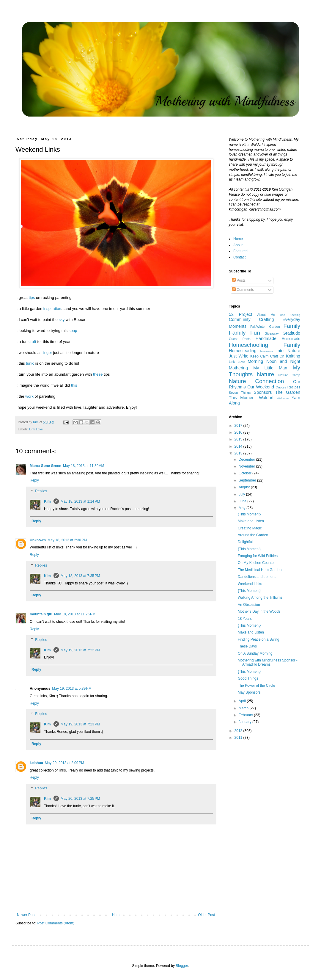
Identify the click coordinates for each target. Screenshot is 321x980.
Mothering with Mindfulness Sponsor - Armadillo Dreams (268, 662)
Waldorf (266, 398)
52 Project (240, 314)
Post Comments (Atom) (56, 923)
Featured (240, 251)
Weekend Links (250, 584)
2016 (239, 432)
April (243, 701)
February (246, 715)
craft (32, 342)
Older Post (206, 915)
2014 (239, 446)
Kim (48, 501)
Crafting (266, 319)
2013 (239, 453)
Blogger (182, 966)
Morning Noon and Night (274, 361)
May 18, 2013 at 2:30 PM (67, 540)
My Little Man (270, 368)
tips (32, 298)
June (243, 501)
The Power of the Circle (256, 686)
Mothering (238, 368)
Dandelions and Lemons (257, 577)
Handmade (266, 338)
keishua (36, 763)
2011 (239, 738)
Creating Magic (250, 528)
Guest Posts (240, 339)
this (74, 385)
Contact (239, 257)
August (245, 487)
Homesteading (243, 351)
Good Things (248, 678)
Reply (34, 480)
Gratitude (291, 333)
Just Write (239, 356)
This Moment (242, 398)
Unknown (38, 540)
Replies (41, 491)
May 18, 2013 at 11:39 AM (84, 466)
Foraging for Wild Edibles (258, 556)
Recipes (294, 387)
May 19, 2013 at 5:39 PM (72, 689)
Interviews (267, 351)
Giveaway (272, 333)
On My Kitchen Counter (256, 563)
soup (73, 331)
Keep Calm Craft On (267, 356)
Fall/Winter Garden (265, 327)
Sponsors (263, 392)
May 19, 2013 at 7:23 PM (80, 724)
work (29, 396)
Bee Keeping (290, 315)
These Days (247, 646)
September (248, 480)
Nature (266, 374)
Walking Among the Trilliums (260, 598)
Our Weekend (261, 387)
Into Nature (288, 351)
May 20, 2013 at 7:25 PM (80, 799)
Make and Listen (251, 521)
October (246, 473)
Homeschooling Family (265, 345)
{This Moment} (249, 514)
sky (62, 320)
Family (292, 326)
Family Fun (244, 333)
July (242, 494)
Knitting (293, 356)
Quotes (281, 387)
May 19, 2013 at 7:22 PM (80, 650)
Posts (239, 280)
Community (240, 319)
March (244, 708)
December (247, 460)
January (246, 722)
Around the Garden (253, 535)
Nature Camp (289, 375)
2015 (239, 439)
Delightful (245, 542)
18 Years (245, 619)
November (247, 466)
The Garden (288, 392)
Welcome (283, 398)
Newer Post (26, 915)
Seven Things (240, 393)
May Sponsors (249, 692)
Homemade (291, 339)
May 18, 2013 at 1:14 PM (80, 501)
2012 (239, 731)
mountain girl (41, 614)
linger (47, 353)
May (243, 508)
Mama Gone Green (45, 466)
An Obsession (249, 605)
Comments (243, 290)
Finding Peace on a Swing (258, 639)
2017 (239, 426)
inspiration (52, 309)
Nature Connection (256, 381)
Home (117, 915)
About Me (266, 315)
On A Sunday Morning (255, 653)
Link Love (36, 429)
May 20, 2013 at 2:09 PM (64, 763)
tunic (30, 363)
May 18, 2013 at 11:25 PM (75, 614)
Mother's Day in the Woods (259, 611)
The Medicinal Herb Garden (260, 570)
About (238, 245)
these (98, 374)
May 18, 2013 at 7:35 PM (80, 576)
